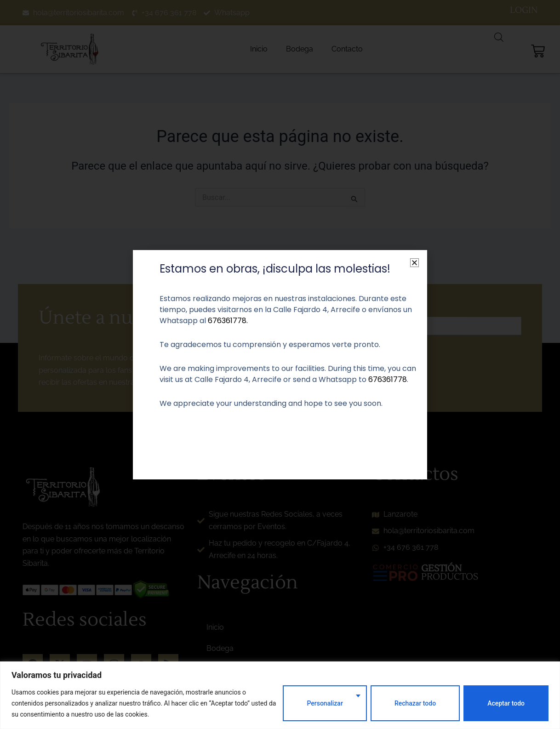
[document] (280, 364)
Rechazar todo (415, 703)
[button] (414, 263)
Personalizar (325, 703)
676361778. (228, 321)
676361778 (388, 379)
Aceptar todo (506, 703)
